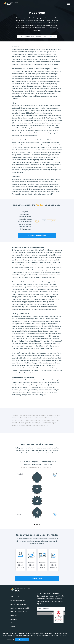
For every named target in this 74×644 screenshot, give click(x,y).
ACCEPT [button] (22, 639)
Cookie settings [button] (8, 639)
